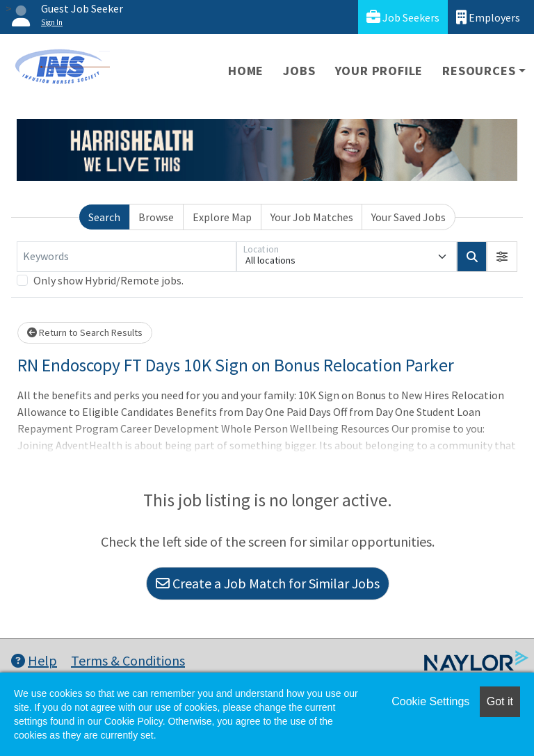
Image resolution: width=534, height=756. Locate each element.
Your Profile (379, 71)
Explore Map (222, 217)
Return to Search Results (85, 332)
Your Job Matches (312, 217)
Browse (156, 217)
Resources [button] (479, 71)
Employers (488, 17)
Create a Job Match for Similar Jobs (268, 583)
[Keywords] (127, 257)
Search (104, 217)
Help (34, 660)
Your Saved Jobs (408, 217)
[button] (502, 257)
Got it (500, 701)
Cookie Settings (430, 701)
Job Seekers (403, 17)
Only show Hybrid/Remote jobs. (108, 280)
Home (246, 71)
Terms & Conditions (128, 660)
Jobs (299, 71)
